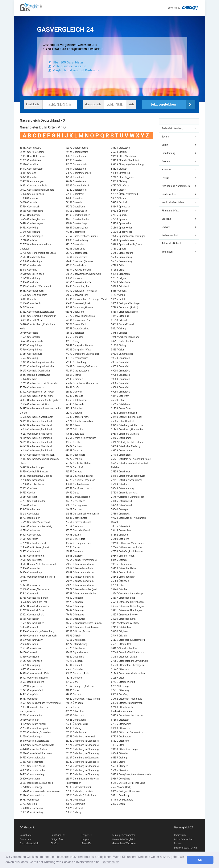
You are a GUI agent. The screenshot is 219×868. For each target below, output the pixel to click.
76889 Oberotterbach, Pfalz (34, 673)
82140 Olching (73, 728)
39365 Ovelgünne (120, 779)
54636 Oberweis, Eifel (77, 295)
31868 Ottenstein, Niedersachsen (128, 673)
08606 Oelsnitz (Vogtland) (79, 476)
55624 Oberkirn (28, 505)
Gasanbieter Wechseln (124, 843)
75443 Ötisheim (120, 636)
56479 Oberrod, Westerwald (35, 741)
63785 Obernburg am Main (34, 598)
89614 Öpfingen (120, 211)
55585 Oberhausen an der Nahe (37, 396)
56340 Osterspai (120, 509)
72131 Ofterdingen (75, 640)
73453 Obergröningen (32, 345)
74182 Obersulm (74, 202)
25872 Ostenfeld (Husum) (125, 413)
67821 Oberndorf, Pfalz (32, 615)
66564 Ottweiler (120, 753)
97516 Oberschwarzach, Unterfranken (40, 791)
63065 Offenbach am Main (79, 564)
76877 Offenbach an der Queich (82, 589)
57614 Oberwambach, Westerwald (83, 274)
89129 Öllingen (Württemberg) (127, 165)
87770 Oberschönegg (31, 787)
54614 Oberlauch (29, 539)
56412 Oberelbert (29, 299)
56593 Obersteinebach (77, 186)
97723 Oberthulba (75, 232)
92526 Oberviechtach (77, 265)
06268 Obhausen (74, 337)
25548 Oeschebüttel (76, 518)
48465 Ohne (72, 682)
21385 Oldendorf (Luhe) (78, 787)
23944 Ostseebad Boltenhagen (127, 602)
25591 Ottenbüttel (121, 644)
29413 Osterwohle (121, 530)
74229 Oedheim (74, 459)
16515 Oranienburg (121, 261)
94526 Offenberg (74, 602)
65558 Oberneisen (30, 619)
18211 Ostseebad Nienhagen (126, 610)
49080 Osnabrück (120, 371)
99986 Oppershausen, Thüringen (128, 236)
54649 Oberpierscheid (32, 686)
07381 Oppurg (119, 249)
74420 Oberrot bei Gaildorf (34, 749)
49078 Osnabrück (120, 366)
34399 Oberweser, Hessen (79, 308)
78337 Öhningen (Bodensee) (80, 686)
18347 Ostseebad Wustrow (125, 623)
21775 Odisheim (74, 430)
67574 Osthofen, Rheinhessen (127, 551)
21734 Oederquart (75, 455)
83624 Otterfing (120, 694)
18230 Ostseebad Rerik (123, 619)
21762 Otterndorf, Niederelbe (127, 699)
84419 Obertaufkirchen (78, 219)
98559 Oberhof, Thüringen (34, 472)
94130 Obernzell (29, 652)
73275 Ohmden (74, 678)
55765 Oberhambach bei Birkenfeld (39, 383)
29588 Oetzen (73, 547)
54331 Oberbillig (29, 228)
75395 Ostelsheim (121, 404)
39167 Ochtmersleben (77, 371)
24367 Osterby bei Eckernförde (127, 442)
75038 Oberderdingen (31, 261)
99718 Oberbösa (29, 240)
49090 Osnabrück (120, 392)
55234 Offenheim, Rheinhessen (82, 627)
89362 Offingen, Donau (78, 631)
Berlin (165, 145)
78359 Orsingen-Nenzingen (126, 303)
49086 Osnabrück (120, 383)
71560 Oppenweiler (122, 228)
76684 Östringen (120, 581)
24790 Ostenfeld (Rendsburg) (126, 417)
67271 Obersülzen (75, 207)
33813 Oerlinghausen (77, 505)
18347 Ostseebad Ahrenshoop (127, 594)
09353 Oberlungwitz (31, 551)
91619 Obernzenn (29, 657)
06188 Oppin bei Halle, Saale (126, 244)
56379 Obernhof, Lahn (32, 640)
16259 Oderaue (74, 413)
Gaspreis (86, 839)
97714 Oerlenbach (75, 501)
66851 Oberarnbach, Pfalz (33, 186)
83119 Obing (72, 341)
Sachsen (166, 227)
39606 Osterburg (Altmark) (125, 434)
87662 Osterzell (119, 535)
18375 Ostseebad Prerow (124, 615)
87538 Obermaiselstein (32, 556)
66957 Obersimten (30, 800)
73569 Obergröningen (32, 350)
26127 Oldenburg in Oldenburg (82, 758)
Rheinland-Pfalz (170, 211)
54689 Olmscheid (120, 173)
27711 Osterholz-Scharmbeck (127, 480)
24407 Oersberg (74, 509)
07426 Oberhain (28, 379)
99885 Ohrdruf (73, 694)
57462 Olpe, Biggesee (123, 177)
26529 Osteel (118, 400)
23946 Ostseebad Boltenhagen (127, 606)
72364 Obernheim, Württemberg (37, 631)
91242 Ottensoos (120, 669)
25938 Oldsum (119, 152)
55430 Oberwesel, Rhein (78, 303)
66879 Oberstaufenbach (78, 173)
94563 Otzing (118, 762)
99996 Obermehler (30, 568)
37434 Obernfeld (29, 627)
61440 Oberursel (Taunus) (79, 261)
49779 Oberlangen (30, 530)
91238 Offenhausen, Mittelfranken (84, 623)
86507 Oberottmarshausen (34, 678)
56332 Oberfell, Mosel (32, 320)
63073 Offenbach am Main (79, 581)
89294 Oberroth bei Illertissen (36, 753)
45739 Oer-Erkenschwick (79, 488)
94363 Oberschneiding (32, 774)
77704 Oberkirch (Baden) (33, 501)
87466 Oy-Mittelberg (122, 800)
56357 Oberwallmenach (78, 270)
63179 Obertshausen (76, 253)
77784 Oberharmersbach (33, 387)
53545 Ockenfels (74, 379)
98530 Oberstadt (74, 160)
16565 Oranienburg (121, 257)
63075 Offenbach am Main (79, 585)
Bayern (165, 137)
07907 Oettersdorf (75, 539)
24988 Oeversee (74, 556)
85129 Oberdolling (30, 278)
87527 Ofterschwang (76, 644)
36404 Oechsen (74, 446)
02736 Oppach (119, 215)
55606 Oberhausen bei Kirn (34, 404)
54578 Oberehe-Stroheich (34, 295)
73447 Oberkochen (30, 509)
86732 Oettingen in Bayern (80, 543)
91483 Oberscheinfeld (32, 762)
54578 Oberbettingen (31, 223)
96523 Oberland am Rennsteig (36, 526)
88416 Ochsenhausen (77, 358)
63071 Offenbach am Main (79, 577)
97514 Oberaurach (30, 207)
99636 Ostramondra (122, 564)
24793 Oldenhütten (76, 800)
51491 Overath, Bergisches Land (128, 783)
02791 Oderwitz (74, 425)
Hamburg (167, 169)
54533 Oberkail (28, 493)
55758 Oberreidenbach (32, 716)
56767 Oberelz (28, 308)
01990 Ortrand (119, 320)
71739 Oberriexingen (31, 737)
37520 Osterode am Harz (124, 493)
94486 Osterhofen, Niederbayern (128, 476)
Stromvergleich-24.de (185, 848)
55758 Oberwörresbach (78, 329)
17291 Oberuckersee (76, 257)
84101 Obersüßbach (76, 211)
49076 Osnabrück (120, 362)
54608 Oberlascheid (31, 535)
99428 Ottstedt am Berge (124, 749)
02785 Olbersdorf (75, 716)
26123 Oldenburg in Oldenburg (82, 749)
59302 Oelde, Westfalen (78, 463)
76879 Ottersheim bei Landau (127, 716)
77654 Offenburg (74, 610)
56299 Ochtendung (76, 362)
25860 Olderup (73, 812)
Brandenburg (169, 153)
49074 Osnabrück (120, 358)
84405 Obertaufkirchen (78, 215)
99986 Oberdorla (29, 282)
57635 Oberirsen (29, 488)
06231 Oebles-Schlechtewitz (81, 438)
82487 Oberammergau (32, 181)
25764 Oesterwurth (76, 526)
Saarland (166, 219)
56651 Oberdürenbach (32, 291)
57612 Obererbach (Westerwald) (37, 312)
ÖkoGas (55, 843)
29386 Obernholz (29, 644)
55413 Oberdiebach (30, 265)
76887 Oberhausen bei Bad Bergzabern (40, 400)
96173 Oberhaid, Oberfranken (35, 371)
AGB (176, 839)
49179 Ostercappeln (122, 451)
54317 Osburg (118, 329)
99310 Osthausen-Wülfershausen (129, 543)
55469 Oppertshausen (123, 240)
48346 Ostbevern (120, 396)
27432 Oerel (72, 493)
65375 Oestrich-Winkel (78, 530)
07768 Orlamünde (121, 282)
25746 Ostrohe (119, 589)
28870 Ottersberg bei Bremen (127, 703)
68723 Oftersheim (75, 648)
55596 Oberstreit (74, 194)
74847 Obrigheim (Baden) (79, 345)
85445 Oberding (28, 270)
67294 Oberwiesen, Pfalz (79, 320)
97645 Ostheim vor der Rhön (126, 547)
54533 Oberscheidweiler (33, 758)
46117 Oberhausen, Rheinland (36, 434)
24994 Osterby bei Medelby (126, 446)
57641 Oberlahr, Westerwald (35, 522)
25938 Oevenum (74, 551)
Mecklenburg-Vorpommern (176, 186)
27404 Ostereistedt (121, 455)
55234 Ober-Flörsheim (32, 152)
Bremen (166, 161)
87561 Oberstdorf (75, 177)
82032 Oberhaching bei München (37, 366)
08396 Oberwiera (75, 312)
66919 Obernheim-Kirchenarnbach (38, 636)
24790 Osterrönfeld (121, 505)
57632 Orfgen (118, 278)
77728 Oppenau (120, 219)
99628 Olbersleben (76, 720)
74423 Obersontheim (77, 152)
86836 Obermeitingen (31, 573)
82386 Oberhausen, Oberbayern (37, 417)
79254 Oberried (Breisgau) (34, 728)
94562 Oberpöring (30, 694)
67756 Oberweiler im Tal (79, 282)
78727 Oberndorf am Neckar (35, 606)
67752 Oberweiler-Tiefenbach (81, 291)
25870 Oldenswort (75, 804)
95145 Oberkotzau (30, 514)
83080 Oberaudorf (30, 198)
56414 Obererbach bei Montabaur (38, 316)
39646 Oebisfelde (75, 434)
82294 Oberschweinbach (33, 795)
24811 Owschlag (120, 795)
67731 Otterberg (120, 690)
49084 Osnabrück (120, 379)
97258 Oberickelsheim (32, 484)
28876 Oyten (118, 804)
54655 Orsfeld (119, 299)
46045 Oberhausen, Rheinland (36, 421)
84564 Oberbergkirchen (32, 219)
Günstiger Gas (58, 835)
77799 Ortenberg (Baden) (124, 308)
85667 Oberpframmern (32, 682)
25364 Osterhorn (120, 484)
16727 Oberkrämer (30, 518)
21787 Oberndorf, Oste (32, 610)
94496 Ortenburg (120, 316)
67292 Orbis (118, 270)
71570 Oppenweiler (122, 232)
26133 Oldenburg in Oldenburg (82, 770)
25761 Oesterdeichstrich (78, 522)
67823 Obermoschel (31, 585)
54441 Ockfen (73, 387)
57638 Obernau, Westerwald (35, 589)
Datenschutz (187, 839)
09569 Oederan (74, 451)
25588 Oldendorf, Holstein (79, 791)
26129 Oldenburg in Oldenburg (82, 762)
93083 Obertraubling (77, 240)
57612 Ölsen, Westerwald (124, 194)
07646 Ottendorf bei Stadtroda (127, 652)
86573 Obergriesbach (31, 341)
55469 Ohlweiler (74, 669)
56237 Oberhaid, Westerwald (35, 375)
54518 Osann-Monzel (122, 324)
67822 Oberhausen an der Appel (37, 392)
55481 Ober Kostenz (31, 148)
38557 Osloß (118, 350)
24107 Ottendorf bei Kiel (124, 648)
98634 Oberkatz (28, 497)
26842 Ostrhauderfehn (123, 577)
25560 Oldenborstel (76, 732)
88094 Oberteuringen (77, 223)
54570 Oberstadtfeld (76, 165)
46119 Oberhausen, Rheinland (36, 438)
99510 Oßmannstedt (122, 354)
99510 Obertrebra (75, 244)
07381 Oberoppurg (30, 665)
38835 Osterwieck (121, 526)
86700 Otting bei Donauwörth (127, 732)
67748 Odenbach (74, 404)
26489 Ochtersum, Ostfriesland (82, 366)
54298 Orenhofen (120, 274)
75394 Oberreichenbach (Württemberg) (41, 703)
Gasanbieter (26, 835)
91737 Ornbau (119, 295)
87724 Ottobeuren (121, 737)
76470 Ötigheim (120, 631)
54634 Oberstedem (76, 181)
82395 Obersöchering (31, 812)
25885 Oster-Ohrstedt (123, 421)
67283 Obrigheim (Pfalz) (78, 350)
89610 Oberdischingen (32, 274)
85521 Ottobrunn (120, 741)
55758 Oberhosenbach (32, 480)
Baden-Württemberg (172, 128)
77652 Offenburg (74, 606)
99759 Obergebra (29, 333)
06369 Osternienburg (122, 488)
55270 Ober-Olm (29, 165)
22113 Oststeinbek (121, 627)
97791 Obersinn (28, 804)
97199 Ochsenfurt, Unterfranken (83, 354)
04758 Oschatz (119, 333)
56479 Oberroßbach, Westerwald (37, 745)
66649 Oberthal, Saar (77, 228)
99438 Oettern (73, 535)
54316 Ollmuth (119, 169)
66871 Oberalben (29, 177)
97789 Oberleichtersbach (33, 543)
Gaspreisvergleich (29, 843)
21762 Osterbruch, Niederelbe (127, 430)
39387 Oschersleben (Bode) (126, 337)
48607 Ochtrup (73, 375)
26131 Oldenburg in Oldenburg (82, 766)
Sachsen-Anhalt (170, 235)
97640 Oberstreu (74, 198)
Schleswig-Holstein (172, 243)
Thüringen (167, 252)
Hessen (166, 178)
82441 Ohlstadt (74, 665)
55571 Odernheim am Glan (80, 421)
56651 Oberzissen (75, 333)
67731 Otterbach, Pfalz (123, 682)
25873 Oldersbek (74, 808)
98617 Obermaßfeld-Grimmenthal (38, 564)
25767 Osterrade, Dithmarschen (128, 497)
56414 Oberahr (28, 173)
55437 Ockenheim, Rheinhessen (82, 383)
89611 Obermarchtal (31, 560)
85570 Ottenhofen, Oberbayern (127, 665)
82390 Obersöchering (31, 808)
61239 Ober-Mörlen (30, 160)
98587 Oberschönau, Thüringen (36, 783)
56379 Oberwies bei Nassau (80, 316)
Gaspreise (87, 835)
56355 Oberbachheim (31, 211)
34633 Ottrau (118, 745)
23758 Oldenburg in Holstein (81, 737)
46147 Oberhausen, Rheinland (36, 446)
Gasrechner (26, 839)
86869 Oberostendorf (31, 669)
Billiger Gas (57, 839)
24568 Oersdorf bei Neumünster (83, 514)
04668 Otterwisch (120, 728)
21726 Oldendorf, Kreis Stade (81, 795)
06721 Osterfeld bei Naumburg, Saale (131, 459)
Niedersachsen (169, 194)
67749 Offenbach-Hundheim (81, 594)
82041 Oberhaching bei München (37, 362)
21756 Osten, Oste (121, 408)
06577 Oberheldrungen (32, 467)
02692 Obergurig (29, 358)
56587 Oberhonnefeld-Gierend (36, 476)
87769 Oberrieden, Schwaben (35, 732)
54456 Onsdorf (119, 202)
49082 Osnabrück (120, 375)
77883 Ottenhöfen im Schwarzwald (130, 661)
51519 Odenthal (74, 408)
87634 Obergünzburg (31, 354)
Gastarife (86, 843)
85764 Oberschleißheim (33, 766)
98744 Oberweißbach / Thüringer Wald (86, 299)
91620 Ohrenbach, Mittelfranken (83, 699)
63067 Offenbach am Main (79, 568)
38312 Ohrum (73, 707)
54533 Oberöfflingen (31, 661)
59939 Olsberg (119, 181)
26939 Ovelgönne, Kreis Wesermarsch (131, 774)
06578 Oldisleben (120, 148)
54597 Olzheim (119, 198)
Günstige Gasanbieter (124, 835)
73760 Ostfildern (120, 539)
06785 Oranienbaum (122, 253)
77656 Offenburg (74, 615)
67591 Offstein (73, 636)
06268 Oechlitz (74, 442)
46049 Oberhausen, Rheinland (36, 430)
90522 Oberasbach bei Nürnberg (37, 190)
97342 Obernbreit (29, 594)
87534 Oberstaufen (76, 169)
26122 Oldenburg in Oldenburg (82, 741)
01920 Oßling (118, 345)
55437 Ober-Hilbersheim (33, 156)
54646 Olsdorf (119, 190)
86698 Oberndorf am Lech (34, 602)
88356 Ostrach (119, 560)
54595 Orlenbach (120, 286)
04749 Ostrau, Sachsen (123, 573)
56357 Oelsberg (74, 472)
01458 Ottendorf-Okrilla (124, 657)
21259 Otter (117, 678)
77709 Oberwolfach (76, 324)
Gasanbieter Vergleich (124, 839)
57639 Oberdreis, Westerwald (35, 286)
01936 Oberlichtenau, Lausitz (35, 547)
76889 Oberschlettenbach (34, 770)
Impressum (180, 835)
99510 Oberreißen (30, 720)
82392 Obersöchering (77, 148)
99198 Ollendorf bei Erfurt (125, 160)
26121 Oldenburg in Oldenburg (82, 745)
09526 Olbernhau (75, 711)
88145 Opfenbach (120, 207)
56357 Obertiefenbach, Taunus (81, 236)
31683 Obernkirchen (31, 648)
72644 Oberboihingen (31, 236)
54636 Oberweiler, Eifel (78, 286)
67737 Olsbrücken (121, 186)
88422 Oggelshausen (77, 652)
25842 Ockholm (74, 392)
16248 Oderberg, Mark (77, 417)
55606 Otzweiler (120, 770)
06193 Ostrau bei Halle (123, 568)
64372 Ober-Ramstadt (32, 169)
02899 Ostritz (118, 585)
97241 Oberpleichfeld (31, 690)
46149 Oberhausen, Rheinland (36, 451)
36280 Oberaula (28, 202)
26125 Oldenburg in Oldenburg (82, 753)
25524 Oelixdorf (74, 467)
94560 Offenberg (74, 598)
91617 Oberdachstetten (32, 257)
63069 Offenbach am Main (79, 573)
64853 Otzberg (119, 758)
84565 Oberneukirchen (32, 623)
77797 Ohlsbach (74, 661)
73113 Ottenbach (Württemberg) (128, 640)
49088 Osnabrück (120, 387)
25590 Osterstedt (120, 514)
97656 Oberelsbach (30, 303)
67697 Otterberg (120, 686)
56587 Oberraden (29, 699)
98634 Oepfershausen (77, 484)
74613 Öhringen (74, 703)
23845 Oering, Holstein (78, 497)
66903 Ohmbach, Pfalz (77, 673)
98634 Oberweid (74, 278)
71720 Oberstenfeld (76, 190)
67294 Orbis (118, 265)
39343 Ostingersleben (123, 556)
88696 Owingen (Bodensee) (126, 791)
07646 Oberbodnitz (30, 232)
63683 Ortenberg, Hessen (124, 312)
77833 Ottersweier (121, 724)
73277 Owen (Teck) (121, 787)
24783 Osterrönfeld (121, 501)
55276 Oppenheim (121, 223)
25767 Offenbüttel (75, 619)
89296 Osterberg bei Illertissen (128, 425)
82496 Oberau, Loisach (32, 194)
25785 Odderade (74, 396)
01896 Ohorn (72, 690)
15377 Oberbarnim (30, 215)
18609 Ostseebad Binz (123, 598)
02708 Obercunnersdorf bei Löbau (38, 253)
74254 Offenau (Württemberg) (81, 560)
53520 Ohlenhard (75, 657)
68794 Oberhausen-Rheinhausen (37, 455)
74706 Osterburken (121, 438)
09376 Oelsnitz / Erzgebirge (80, 480)
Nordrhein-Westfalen (173, 202)
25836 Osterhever (120, 472)
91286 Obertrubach (76, 249)
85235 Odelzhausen (76, 400)
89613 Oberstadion (76, 156)
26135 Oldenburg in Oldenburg (82, 774)
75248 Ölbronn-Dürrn (77, 724)
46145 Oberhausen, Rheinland (36, 442)
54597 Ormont (119, 291)
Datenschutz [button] (110, 862)
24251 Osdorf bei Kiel (123, 341)
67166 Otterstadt (120, 720)
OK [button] (200, 860)
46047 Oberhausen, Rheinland (36, 425)
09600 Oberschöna (30, 779)
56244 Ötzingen (120, 766)
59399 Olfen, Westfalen (123, 156)
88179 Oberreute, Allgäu (33, 724)
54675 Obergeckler (30, 337)
